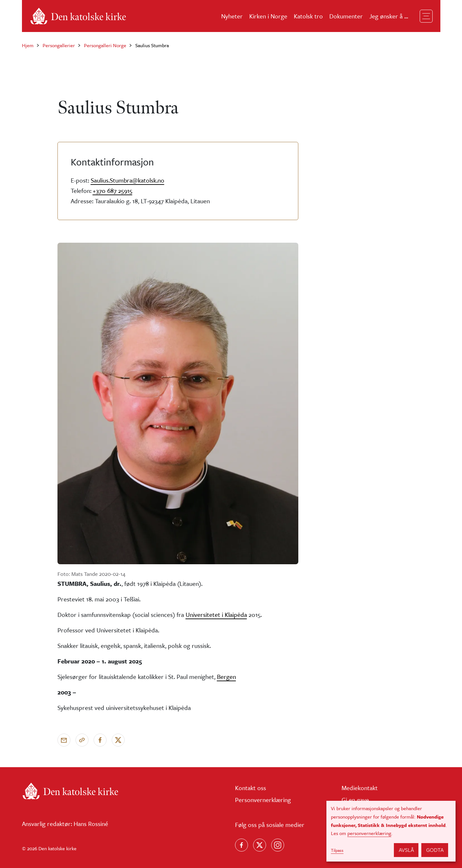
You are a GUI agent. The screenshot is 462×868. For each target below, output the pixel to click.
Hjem (28, 45)
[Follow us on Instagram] (278, 845)
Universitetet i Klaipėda (216, 614)
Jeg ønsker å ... (389, 16)
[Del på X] (118, 740)
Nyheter (232, 16)
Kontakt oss (251, 788)
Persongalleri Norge (105, 45)
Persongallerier (59, 45)
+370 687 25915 (113, 191)
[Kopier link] (82, 740)
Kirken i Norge (268, 16)
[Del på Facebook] (100, 740)
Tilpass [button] (337, 850)
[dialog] (391, 831)
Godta (435, 850)
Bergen (226, 677)
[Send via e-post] (64, 740)
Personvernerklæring (263, 800)
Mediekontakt (360, 788)
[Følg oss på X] (260, 845)
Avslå (406, 850)
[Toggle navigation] (426, 16)
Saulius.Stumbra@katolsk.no (128, 180)
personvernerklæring (369, 833)
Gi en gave (355, 800)
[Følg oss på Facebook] (241, 845)
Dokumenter (346, 16)
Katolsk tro (308, 16)
